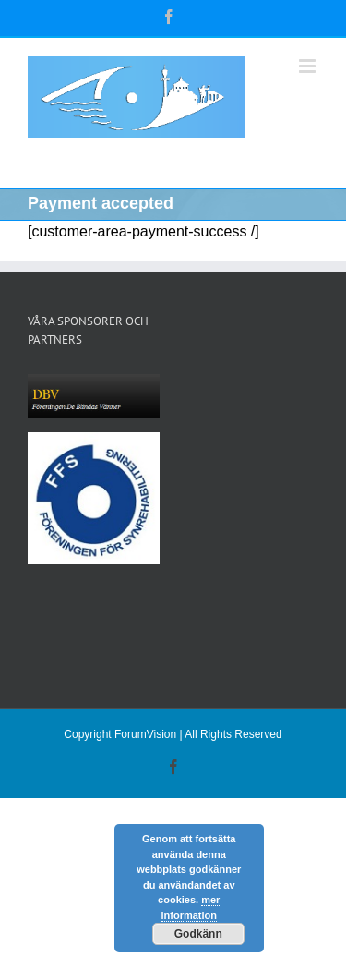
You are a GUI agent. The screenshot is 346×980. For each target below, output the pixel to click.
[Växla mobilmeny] (309, 66)
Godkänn (198, 934)
